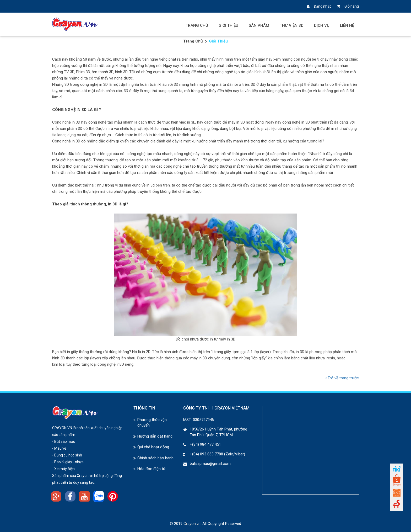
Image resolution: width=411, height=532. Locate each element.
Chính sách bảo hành (155, 458)
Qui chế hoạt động (153, 447)
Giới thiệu (228, 25)
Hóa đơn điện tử (151, 469)
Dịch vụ (322, 25)
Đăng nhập (319, 6)
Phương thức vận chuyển (152, 422)
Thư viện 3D (292, 25)
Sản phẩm (259, 25)
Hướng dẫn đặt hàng (155, 436)
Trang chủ (197, 25)
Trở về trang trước (342, 378)
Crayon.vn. (192, 524)
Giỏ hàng (348, 6)
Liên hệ (347, 25)
